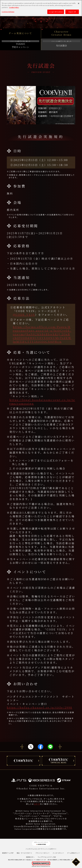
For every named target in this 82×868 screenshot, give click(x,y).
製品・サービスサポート (24, 853)
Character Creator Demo (62, 33)
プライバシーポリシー (42, 853)
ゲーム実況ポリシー (74, 853)
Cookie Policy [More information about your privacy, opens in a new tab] (14, 7)
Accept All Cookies (56, 12)
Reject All (72, 12)
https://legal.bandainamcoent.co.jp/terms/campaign (42, 402)
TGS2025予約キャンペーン (20, 44)
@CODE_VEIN (24, 315)
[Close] (79, 3)
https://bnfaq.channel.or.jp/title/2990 (39, 708)
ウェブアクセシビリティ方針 (47, 857)
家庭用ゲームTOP (8, 853)
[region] (41, 8)
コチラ (37, 804)
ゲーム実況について (20, 33)
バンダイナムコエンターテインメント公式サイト (41, 849)
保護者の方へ (30, 857)
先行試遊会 (61, 44)
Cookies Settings (8, 12)
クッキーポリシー (58, 853)
